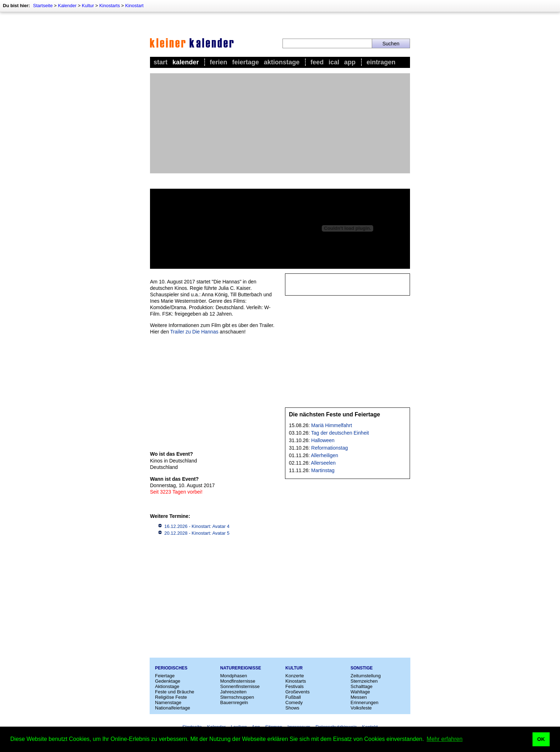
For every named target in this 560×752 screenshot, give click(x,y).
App (350, 62)
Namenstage (168, 702)
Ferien (218, 62)
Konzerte (295, 676)
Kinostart (134, 6)
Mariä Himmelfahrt (331, 425)
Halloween (323, 440)
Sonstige (362, 668)
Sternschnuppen (237, 697)
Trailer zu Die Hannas (194, 332)
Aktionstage (282, 62)
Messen (359, 697)
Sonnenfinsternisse (240, 686)
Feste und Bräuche (175, 692)
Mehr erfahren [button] (445, 739)
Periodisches (171, 668)
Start (161, 62)
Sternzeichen (364, 681)
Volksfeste (361, 708)
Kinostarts (110, 6)
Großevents (297, 692)
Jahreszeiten (234, 692)
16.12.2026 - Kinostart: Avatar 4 (197, 526)
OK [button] (541, 739)
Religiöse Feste (171, 697)
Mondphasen (234, 676)
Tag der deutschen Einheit (340, 433)
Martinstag (323, 470)
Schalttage (362, 686)
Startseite (43, 6)
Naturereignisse (241, 668)
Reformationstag (329, 448)
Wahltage (360, 692)
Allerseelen (323, 463)
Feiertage (246, 62)
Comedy (294, 702)
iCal (334, 62)
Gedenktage (168, 681)
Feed (317, 62)
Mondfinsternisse (238, 681)
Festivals (294, 686)
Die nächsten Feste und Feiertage (334, 414)
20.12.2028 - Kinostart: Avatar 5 (197, 533)
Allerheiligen (325, 455)
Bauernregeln (234, 702)
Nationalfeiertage (172, 708)
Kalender (67, 6)
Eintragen (381, 62)
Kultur (88, 6)
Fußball (293, 697)
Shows (292, 708)
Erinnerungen (365, 702)
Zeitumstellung (366, 676)
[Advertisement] (280, 123)
